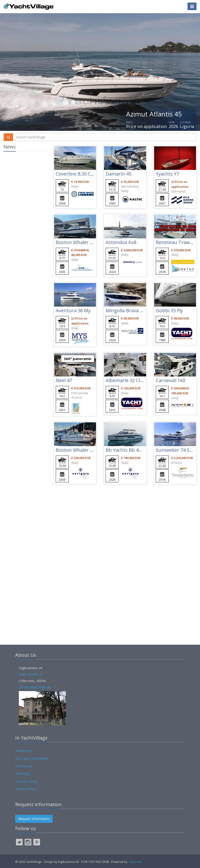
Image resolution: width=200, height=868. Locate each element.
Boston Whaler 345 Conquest (88, 450)
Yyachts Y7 (167, 174)
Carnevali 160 (170, 380)
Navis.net (135, 862)
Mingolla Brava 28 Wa (129, 310)
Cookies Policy (26, 781)
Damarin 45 (118, 174)
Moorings (23, 774)
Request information (34, 819)
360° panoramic (78, 359)
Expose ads (24, 766)
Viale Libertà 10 (30, 674)
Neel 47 (64, 380)
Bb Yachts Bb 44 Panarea (133, 450)
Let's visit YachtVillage (32, 758)
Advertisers (24, 751)
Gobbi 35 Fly (169, 310)
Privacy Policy (26, 789)
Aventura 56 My (73, 310)
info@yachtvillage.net (35, 687)
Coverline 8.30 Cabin (78, 174)
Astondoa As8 (121, 242)
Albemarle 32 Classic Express (137, 380)
